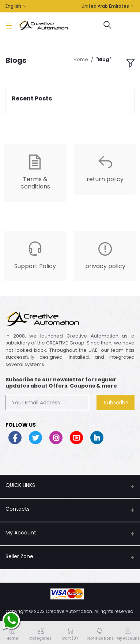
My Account (21, 533)
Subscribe (116, 403)
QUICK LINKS (20, 485)
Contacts (18, 509)
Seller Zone (19, 556)
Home (81, 59)
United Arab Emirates (105, 6)
